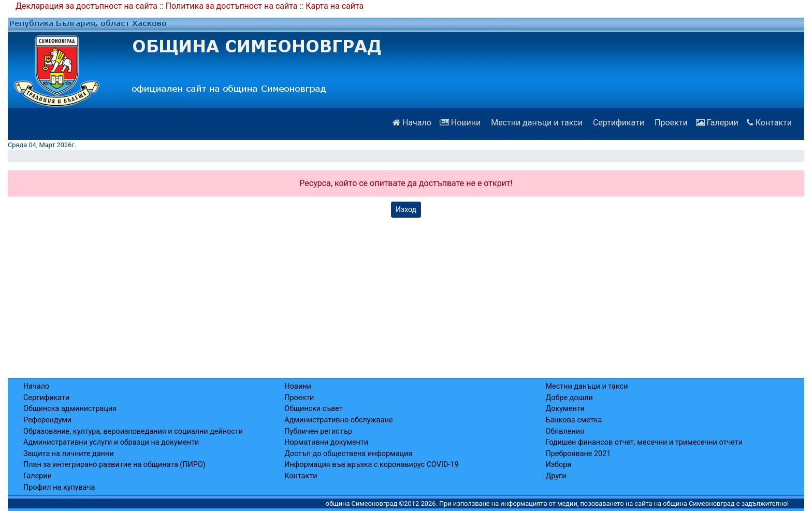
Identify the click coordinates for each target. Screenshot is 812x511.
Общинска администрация (70, 409)
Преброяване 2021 (578, 454)
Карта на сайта (335, 6)
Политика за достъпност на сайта (232, 6)
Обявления (564, 431)
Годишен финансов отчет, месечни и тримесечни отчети (644, 442)
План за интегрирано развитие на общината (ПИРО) (114, 465)
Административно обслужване (338, 420)
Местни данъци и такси (536, 123)
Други (556, 476)
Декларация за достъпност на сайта (86, 6)
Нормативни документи (326, 442)
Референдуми (47, 420)
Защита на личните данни (69, 454)
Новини (460, 123)
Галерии (717, 123)
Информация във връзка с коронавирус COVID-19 (371, 465)
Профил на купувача (59, 487)
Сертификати (618, 123)
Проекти (670, 123)
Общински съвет (314, 409)
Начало (412, 123)
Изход (406, 209)
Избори (558, 465)
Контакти (769, 123)
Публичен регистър (318, 431)
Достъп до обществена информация (348, 454)
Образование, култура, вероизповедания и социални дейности (133, 431)
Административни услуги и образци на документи (111, 442)
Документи (565, 409)
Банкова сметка (574, 420)
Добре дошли (569, 398)
